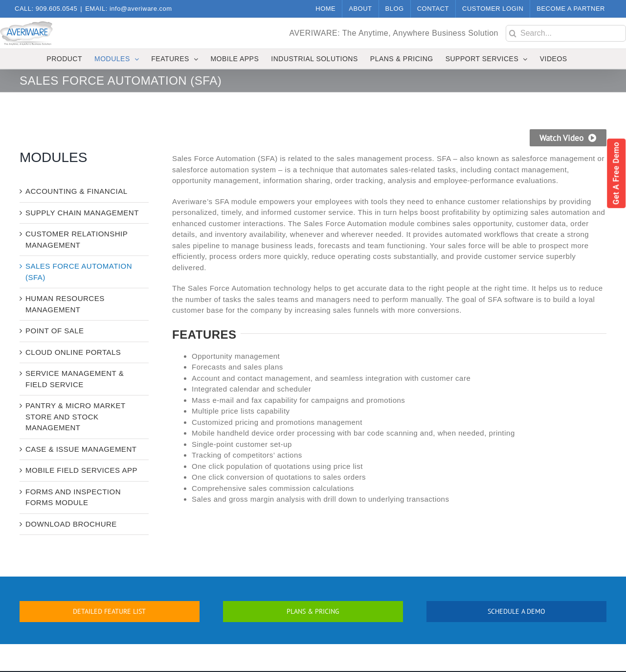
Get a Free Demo (616, 173)
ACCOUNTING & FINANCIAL (77, 191)
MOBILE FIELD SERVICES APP (81, 470)
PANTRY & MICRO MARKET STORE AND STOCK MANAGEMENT (75, 417)
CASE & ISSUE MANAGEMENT (81, 449)
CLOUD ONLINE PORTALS (73, 352)
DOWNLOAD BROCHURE (71, 524)
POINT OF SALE (55, 331)
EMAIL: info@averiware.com (128, 9)
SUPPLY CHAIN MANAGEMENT (82, 213)
